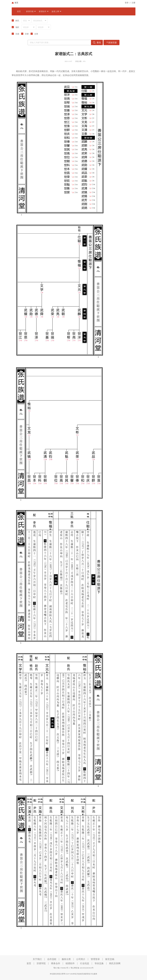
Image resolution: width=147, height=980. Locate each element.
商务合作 (56, 963)
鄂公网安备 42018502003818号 (82, 968)
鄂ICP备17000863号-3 (62, 968)
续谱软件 (70, 963)
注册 (133, 3)
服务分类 (66, 959)
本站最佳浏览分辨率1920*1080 (61, 974)
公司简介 (81, 959)
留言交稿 (110, 959)
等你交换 (99, 963)
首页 (19, 11)
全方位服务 (93, 974)
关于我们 (37, 959)
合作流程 (52, 959)
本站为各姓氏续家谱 (81, 974)
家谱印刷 (31, 11)
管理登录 (95, 959)
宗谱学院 (41, 963)
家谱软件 (44, 11)
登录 (127, 3)
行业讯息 (85, 963)
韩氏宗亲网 (115, 963)
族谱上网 (56, 11)
